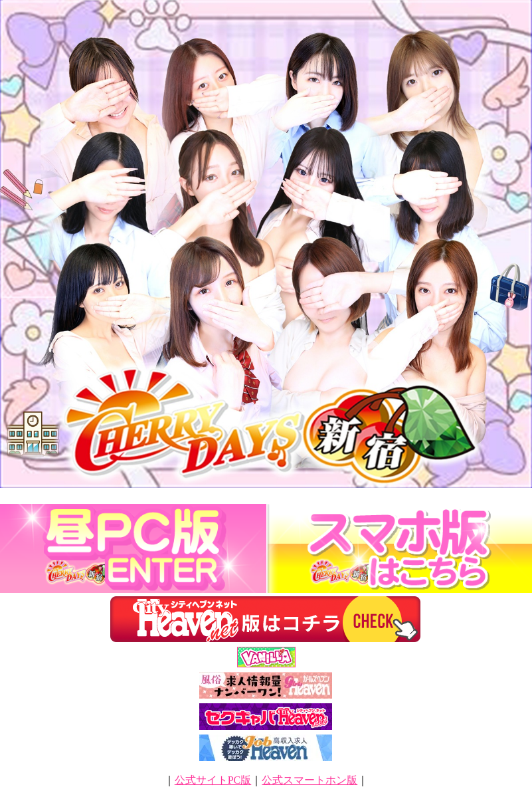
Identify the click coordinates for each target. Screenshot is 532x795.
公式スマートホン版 (310, 780)
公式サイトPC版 (213, 780)
